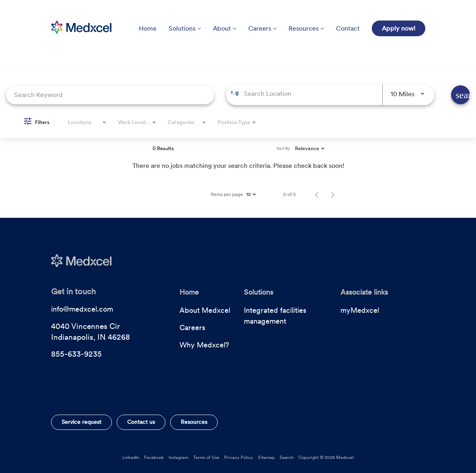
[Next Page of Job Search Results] (333, 194)
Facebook (154, 457)
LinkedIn (131, 457)
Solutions (185, 28)
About (225, 28)
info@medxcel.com (82, 309)
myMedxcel (360, 310)
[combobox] (110, 95)
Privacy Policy (239, 457)
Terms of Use (206, 457)
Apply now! (399, 28)
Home (148, 28)
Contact (348, 28)
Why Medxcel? (204, 345)
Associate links (364, 292)
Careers (262, 28)
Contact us (141, 422)
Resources (306, 28)
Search (287, 457)
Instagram (178, 457)
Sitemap (266, 457)
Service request (81, 422)
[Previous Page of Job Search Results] (317, 194)
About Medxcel (205, 310)
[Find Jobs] (461, 95)
